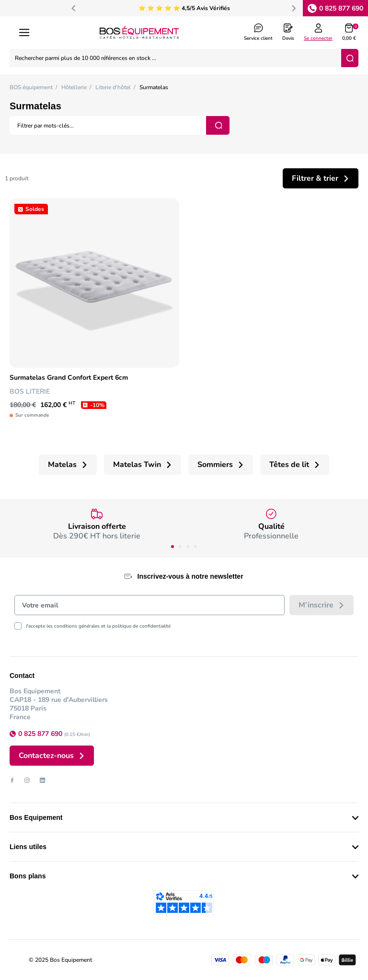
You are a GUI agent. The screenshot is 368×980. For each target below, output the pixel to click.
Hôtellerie (74, 87)
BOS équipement (31, 87)
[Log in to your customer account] (318, 33)
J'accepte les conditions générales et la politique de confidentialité (98, 626)
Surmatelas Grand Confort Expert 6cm (69, 378)
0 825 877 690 (341, 8)
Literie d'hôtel (113, 87)
